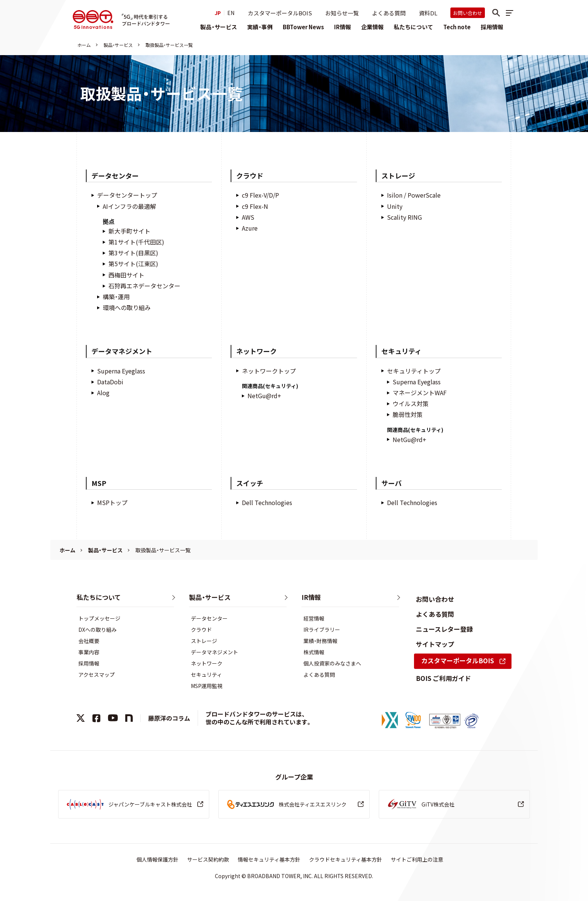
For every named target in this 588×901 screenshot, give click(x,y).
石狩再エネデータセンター (144, 286)
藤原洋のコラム (169, 718)
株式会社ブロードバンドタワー (93, 19)
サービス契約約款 (208, 859)
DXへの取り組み (97, 630)
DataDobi (110, 382)
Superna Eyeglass (121, 371)
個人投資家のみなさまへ (332, 663)
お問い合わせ (468, 13)
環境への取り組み (127, 308)
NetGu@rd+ (264, 396)
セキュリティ (206, 675)
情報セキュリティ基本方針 (269, 859)
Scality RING (404, 217)
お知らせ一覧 (342, 13)
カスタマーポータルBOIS (280, 13)
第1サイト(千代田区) (136, 242)
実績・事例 (260, 27)
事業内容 (89, 652)
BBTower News (303, 27)
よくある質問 (389, 13)
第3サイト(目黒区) (133, 253)
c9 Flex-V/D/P (260, 195)
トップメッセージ (99, 618)
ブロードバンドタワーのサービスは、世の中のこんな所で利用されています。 (259, 718)
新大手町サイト (129, 231)
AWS (248, 217)
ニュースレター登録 (444, 629)
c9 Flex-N (255, 206)
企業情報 (372, 27)
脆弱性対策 (408, 415)
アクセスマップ (97, 675)
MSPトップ (112, 503)
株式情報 (314, 652)
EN (231, 13)
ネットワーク (207, 663)
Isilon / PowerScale (414, 195)
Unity (395, 206)
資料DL (428, 13)
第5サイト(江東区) (133, 264)
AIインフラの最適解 (129, 206)
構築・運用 (116, 297)
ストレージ (204, 641)
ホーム (84, 45)
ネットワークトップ (269, 371)
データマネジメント (214, 652)
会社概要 (89, 641)
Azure (250, 228)
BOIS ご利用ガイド (443, 678)
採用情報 (492, 27)
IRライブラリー (322, 630)
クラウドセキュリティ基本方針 (346, 859)
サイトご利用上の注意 (417, 859)
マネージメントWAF (420, 393)
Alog (103, 393)
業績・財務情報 (320, 641)
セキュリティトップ (414, 371)
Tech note (457, 27)
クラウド (201, 630)
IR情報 (343, 27)
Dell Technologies (267, 503)
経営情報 (314, 618)
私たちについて (413, 27)
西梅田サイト (126, 275)
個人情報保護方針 (157, 859)
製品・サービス (219, 27)
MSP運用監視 (207, 686)
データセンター (209, 618)
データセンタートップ (127, 195)
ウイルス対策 (411, 404)
